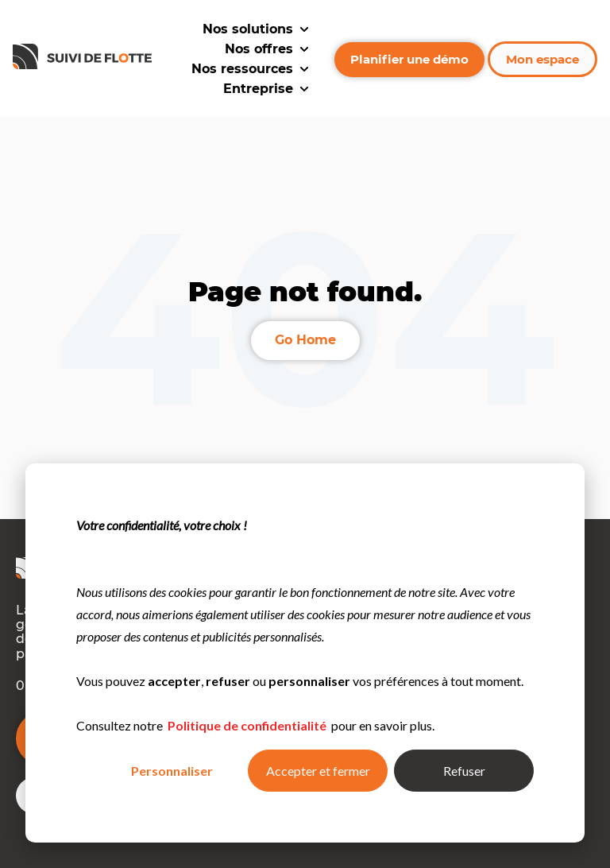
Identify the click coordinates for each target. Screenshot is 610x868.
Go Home (305, 340)
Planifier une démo (409, 59)
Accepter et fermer (318, 771)
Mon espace (542, 59)
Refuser (464, 771)
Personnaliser (172, 771)
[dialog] (305, 653)
